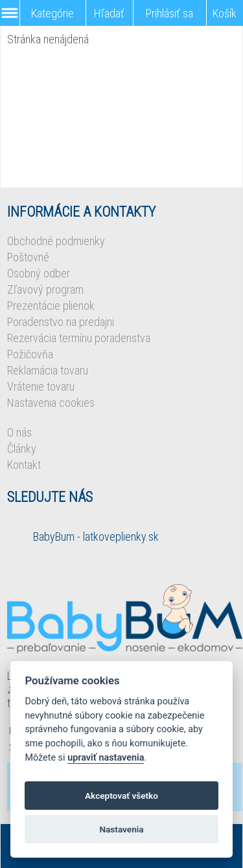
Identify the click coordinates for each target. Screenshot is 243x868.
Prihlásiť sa (169, 13)
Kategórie (52, 13)
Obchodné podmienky (56, 241)
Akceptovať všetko (121, 796)
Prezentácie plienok (51, 306)
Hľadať (109, 13)
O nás (19, 432)
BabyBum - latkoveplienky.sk (96, 537)
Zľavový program (45, 289)
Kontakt (24, 465)
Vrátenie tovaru (41, 386)
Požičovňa (30, 354)
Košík (225, 13)
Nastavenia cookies (51, 403)
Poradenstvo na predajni (61, 322)
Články (22, 449)
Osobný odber (39, 273)
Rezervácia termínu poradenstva (79, 338)
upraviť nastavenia (106, 758)
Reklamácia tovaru (48, 370)
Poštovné (28, 257)
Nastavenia (121, 829)
